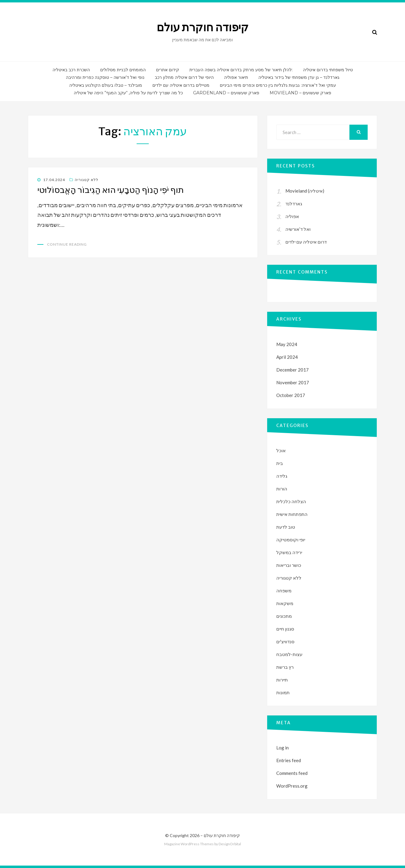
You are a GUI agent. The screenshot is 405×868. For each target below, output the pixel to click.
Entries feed (289, 760)
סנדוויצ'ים (285, 641)
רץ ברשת (285, 667)
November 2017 (293, 382)
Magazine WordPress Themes (189, 844)
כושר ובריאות (289, 565)
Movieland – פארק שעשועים (300, 93)
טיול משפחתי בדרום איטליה (328, 70)
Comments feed (292, 773)
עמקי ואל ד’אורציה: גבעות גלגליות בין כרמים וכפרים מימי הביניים (278, 85)
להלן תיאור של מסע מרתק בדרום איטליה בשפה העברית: (241, 70)
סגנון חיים (285, 629)
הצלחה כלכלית (291, 501)
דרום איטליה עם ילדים (306, 242)
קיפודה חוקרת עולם (203, 27)
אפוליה (292, 216)
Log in (282, 748)
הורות (282, 489)
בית (280, 463)
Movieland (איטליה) (305, 191)
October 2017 (291, 395)
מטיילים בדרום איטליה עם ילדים (181, 85)
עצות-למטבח (289, 654)
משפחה (284, 590)
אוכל (281, 450)
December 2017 (293, 370)
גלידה (282, 476)
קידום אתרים (168, 70)
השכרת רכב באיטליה (71, 70)
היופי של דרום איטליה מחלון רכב (184, 77)
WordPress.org (292, 786)
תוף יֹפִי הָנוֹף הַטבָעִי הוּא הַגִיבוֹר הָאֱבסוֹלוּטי (111, 190)
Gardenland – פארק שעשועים (226, 93)
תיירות (282, 680)
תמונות (283, 692)
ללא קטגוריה (87, 180)
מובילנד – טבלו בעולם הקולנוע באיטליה (106, 85)
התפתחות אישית (292, 514)
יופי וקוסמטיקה (291, 540)
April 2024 (287, 357)
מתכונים (284, 616)
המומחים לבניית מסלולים (123, 70)
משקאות (285, 603)
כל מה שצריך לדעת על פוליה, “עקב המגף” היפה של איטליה (128, 93)
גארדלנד (294, 204)
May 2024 (287, 344)
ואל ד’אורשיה (298, 229)
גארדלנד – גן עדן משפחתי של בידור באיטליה (299, 77)
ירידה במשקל (289, 552)
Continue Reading (67, 244)
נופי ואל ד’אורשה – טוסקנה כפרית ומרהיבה (105, 77)
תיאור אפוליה (236, 77)
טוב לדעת (286, 527)
